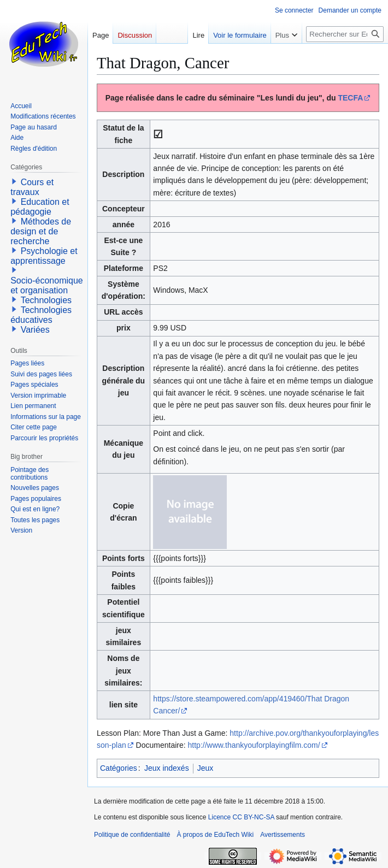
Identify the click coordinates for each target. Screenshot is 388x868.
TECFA (350, 98)
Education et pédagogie (40, 207)
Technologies (46, 300)
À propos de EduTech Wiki (215, 835)
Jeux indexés (167, 768)
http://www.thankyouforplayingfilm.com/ (254, 745)
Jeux (205, 768)
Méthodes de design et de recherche (41, 231)
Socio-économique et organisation (47, 285)
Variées (35, 330)
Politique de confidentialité (132, 835)
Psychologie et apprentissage (44, 256)
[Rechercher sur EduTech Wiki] (345, 34)
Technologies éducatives (41, 315)
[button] (14, 181)
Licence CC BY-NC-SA (241, 817)
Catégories (119, 768)
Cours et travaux (32, 187)
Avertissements (283, 835)
